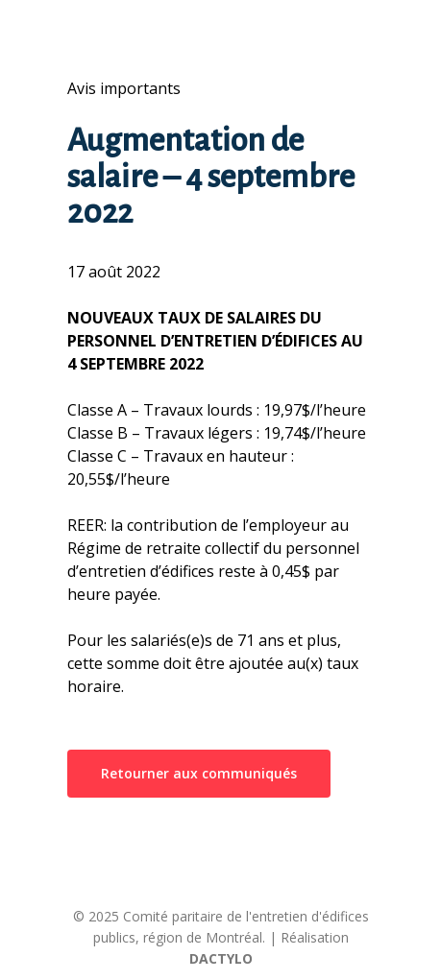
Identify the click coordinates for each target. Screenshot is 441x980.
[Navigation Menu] (78, 23)
